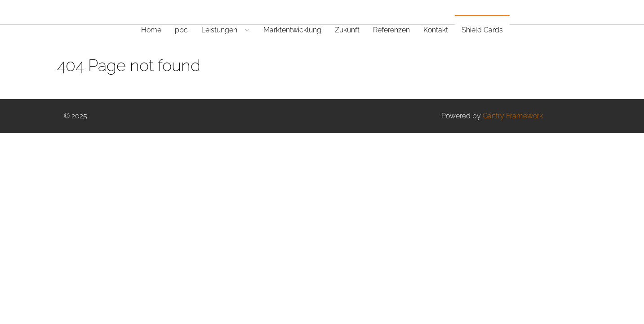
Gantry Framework (513, 116)
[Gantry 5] (98, 12)
